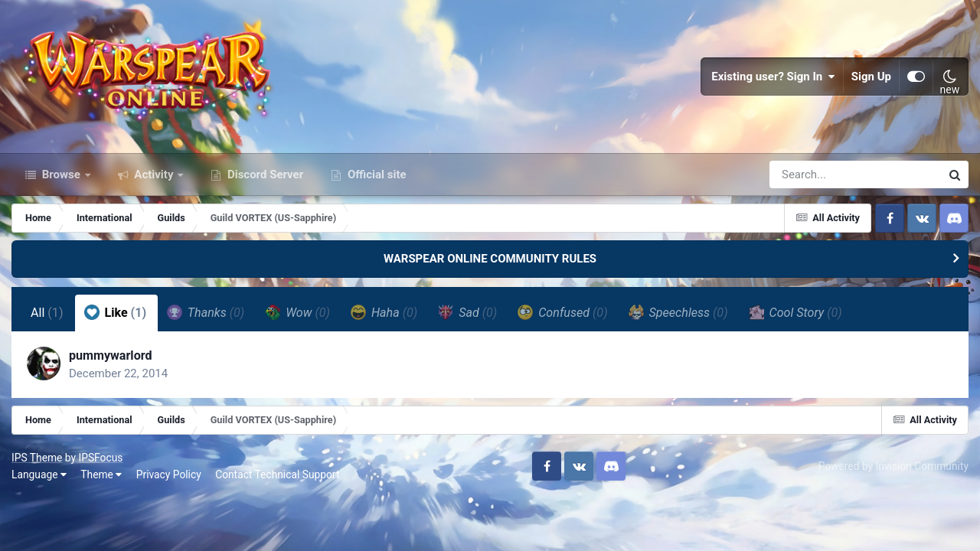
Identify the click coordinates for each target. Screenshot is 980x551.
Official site (375, 174)
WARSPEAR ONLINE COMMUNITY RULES (490, 259)
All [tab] (47, 313)
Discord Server (264, 174)
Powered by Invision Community (893, 466)
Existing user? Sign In (773, 77)
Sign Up (871, 77)
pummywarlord (111, 355)
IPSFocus (100, 458)
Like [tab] (116, 312)
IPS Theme (37, 458)
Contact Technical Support (277, 474)
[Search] (812, 174)
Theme (101, 474)
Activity (154, 174)
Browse (61, 174)
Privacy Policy (169, 474)
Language (39, 474)
